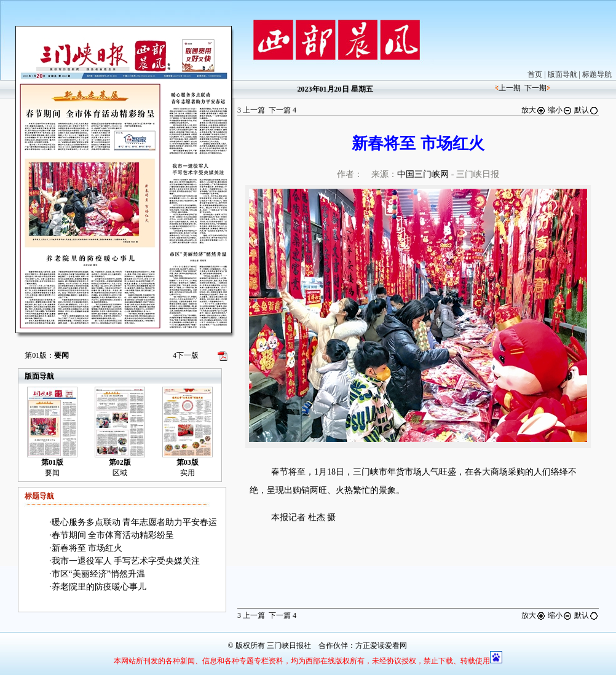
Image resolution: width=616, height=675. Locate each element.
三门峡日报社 (289, 645)
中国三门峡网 (423, 174)
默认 (586, 110)
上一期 (510, 88)
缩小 (560, 110)
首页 (535, 74)
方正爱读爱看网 (381, 645)
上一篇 (251, 110)
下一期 (535, 88)
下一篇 (282, 110)
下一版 (186, 355)
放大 (534, 110)
